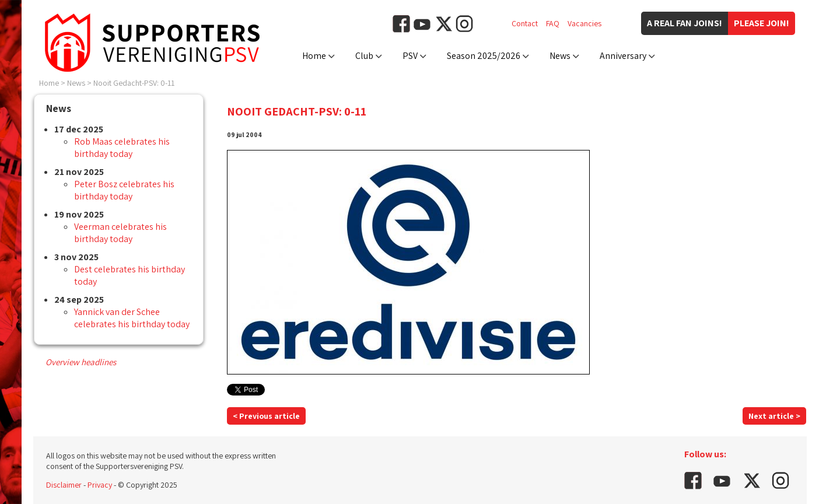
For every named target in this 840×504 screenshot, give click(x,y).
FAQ (553, 23)
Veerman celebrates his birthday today (120, 233)
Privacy (100, 485)
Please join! (762, 23)
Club (364, 56)
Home (314, 56)
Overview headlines (81, 362)
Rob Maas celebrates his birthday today (122, 148)
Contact (525, 23)
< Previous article (266, 416)
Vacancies (584, 23)
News (560, 56)
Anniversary (623, 56)
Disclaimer (64, 485)
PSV (410, 56)
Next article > (774, 416)
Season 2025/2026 (484, 56)
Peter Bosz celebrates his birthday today (124, 190)
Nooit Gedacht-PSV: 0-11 (134, 83)
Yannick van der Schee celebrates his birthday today (132, 318)
